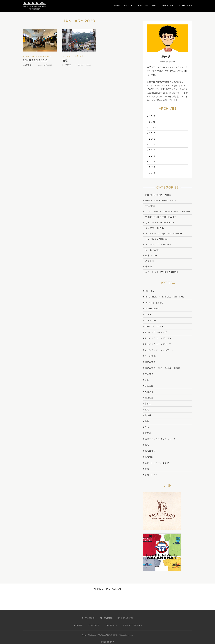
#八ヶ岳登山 (149, 356)
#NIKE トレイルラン (154, 303)
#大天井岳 (148, 374)
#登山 (146, 427)
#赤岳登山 (148, 457)
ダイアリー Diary (155, 228)
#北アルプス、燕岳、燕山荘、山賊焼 (162, 368)
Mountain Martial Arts (37, 57)
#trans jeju (151, 309)
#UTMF (147, 315)
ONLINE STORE (185, 6)
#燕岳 (146, 421)
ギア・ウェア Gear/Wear (160, 223)
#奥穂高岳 (148, 392)
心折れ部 (150, 261)
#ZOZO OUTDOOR (153, 326)
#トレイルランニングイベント (158, 338)
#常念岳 (147, 404)
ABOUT (78, 625)
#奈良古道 (148, 386)
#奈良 (146, 380)
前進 (65, 61)
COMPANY (111, 625)
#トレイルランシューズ (155, 332)
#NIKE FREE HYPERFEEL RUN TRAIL (164, 297)
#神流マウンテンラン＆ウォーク (159, 439)
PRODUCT (129, 6)
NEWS (117, 6)
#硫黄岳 (147, 433)
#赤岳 (146, 445)
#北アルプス (149, 362)
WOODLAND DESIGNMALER (161, 217)
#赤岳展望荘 (149, 451)
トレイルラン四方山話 (73, 57)
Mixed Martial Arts (158, 195)
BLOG (155, 6)
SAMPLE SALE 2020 (35, 61)
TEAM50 (150, 206)
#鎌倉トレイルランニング (156, 463)
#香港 (146, 469)
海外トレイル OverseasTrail (162, 272)
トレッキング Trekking (158, 245)
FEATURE (143, 6)
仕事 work (151, 256)
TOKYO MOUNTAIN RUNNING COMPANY (168, 212)
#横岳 (146, 410)
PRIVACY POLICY (133, 625)
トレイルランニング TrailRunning (164, 234)
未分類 (149, 267)
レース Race (152, 250)
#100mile (149, 291)
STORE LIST (167, 6)
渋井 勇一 (29, 65)
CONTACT (94, 625)
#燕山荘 (147, 415)
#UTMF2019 (150, 321)
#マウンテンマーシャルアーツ (158, 350)
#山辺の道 (148, 398)
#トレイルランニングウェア (157, 344)
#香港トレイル (151, 475)
